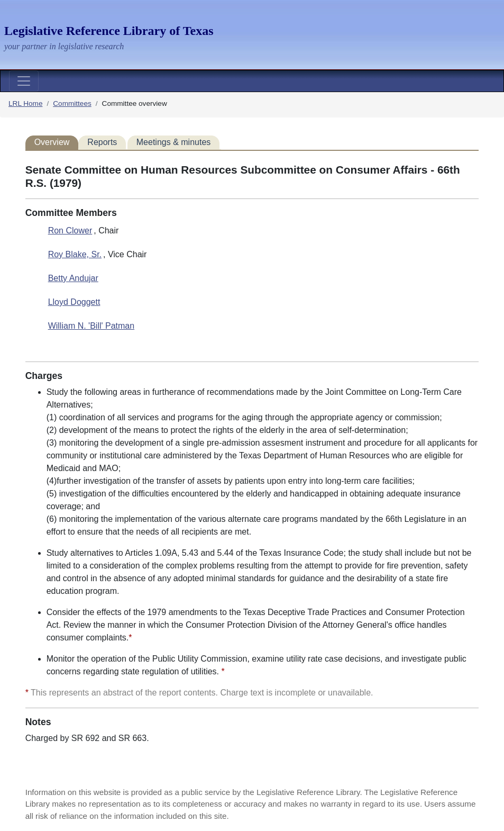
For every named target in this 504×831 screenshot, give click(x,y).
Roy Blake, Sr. (75, 254)
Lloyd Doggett (74, 302)
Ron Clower (70, 231)
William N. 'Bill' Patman (91, 326)
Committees (72, 103)
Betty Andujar (73, 278)
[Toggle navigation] (24, 81)
